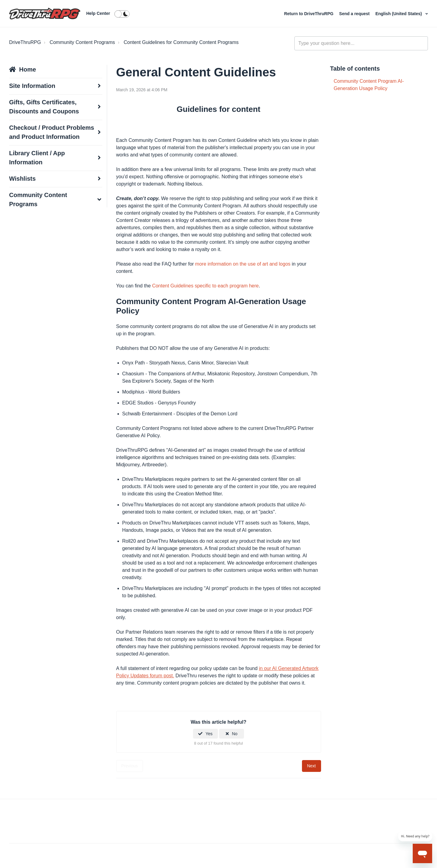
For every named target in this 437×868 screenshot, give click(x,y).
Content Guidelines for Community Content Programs (181, 42)
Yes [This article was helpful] (209, 734)
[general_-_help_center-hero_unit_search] (361, 43)
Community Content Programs (82, 42)
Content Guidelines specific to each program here (205, 286)
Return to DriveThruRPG (309, 14)
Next (312, 766)
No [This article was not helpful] (235, 734)
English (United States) (399, 14)
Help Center (98, 13)
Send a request (355, 14)
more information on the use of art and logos (243, 264)
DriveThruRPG (25, 42)
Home (28, 69)
